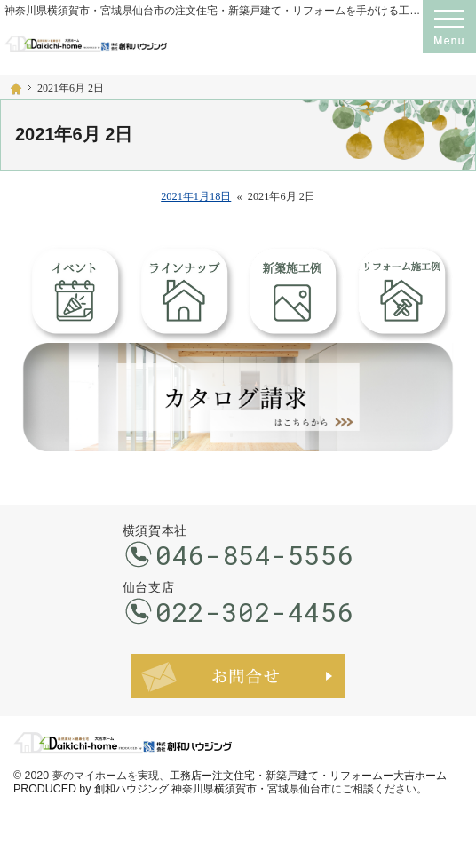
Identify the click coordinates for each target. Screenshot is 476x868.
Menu (449, 27)
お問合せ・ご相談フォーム (238, 676)
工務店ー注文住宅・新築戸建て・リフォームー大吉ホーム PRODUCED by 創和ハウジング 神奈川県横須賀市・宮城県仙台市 (230, 783)
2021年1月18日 (196, 196)
